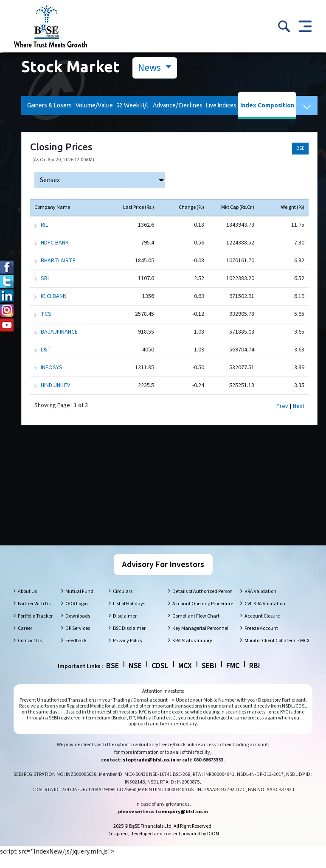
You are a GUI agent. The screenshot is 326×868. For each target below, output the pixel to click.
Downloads (78, 628)
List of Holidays (129, 615)
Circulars (123, 603)
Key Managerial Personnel (200, 640)
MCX (185, 677)
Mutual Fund (79, 603)
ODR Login (77, 615)
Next (299, 406)
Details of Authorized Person (202, 603)
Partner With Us (34, 615)
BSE (300, 148)
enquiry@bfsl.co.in (185, 823)
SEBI (209, 677)
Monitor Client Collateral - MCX (277, 652)
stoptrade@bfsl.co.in (149, 771)
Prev (282, 406)
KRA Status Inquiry (192, 652)
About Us (27, 603)
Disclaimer (125, 628)
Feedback (76, 652)
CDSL (160, 677)
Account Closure (262, 628)
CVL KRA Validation (265, 615)
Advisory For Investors (163, 576)
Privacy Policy (128, 652)
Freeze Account (261, 640)
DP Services (78, 640)
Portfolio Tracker (35, 628)
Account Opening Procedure (203, 615)
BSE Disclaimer (129, 640)
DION (213, 845)
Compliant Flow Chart (196, 628)
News (150, 68)
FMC (233, 677)
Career (25, 640)
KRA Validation (260, 603)
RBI (255, 677)
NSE (135, 677)
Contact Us (30, 652)
